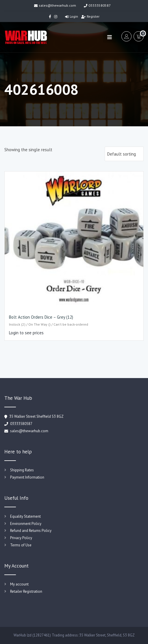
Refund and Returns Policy (31, 531)
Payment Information (27, 477)
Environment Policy (26, 524)
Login (72, 16)
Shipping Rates (22, 470)
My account (19, 584)
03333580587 (97, 5)
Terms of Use (21, 545)
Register (90, 16)
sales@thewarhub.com (55, 5)
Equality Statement (25, 516)
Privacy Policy (21, 538)
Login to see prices (26, 333)
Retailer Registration (26, 591)
